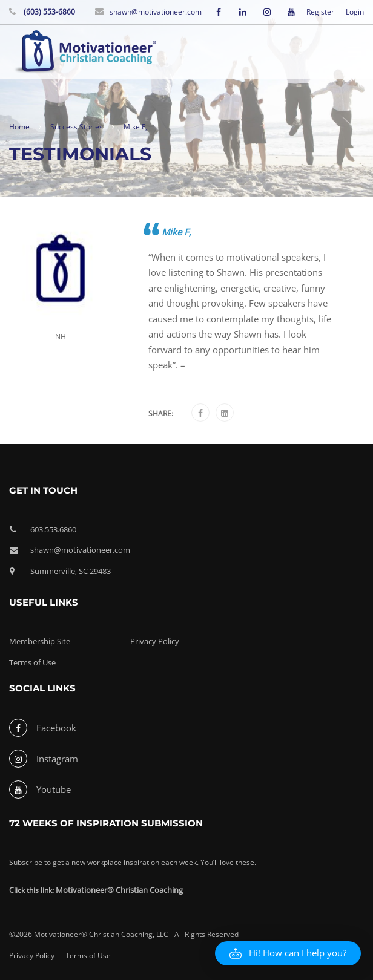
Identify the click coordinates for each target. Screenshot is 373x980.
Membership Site (40, 641)
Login (355, 12)
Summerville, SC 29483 (71, 571)
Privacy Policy (155, 641)
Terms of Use (32, 662)
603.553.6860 (53, 529)
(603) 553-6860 (48, 12)
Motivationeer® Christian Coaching (119, 890)
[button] (288, 953)
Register (320, 12)
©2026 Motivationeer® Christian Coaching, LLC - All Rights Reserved (124, 934)
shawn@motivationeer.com (156, 12)
